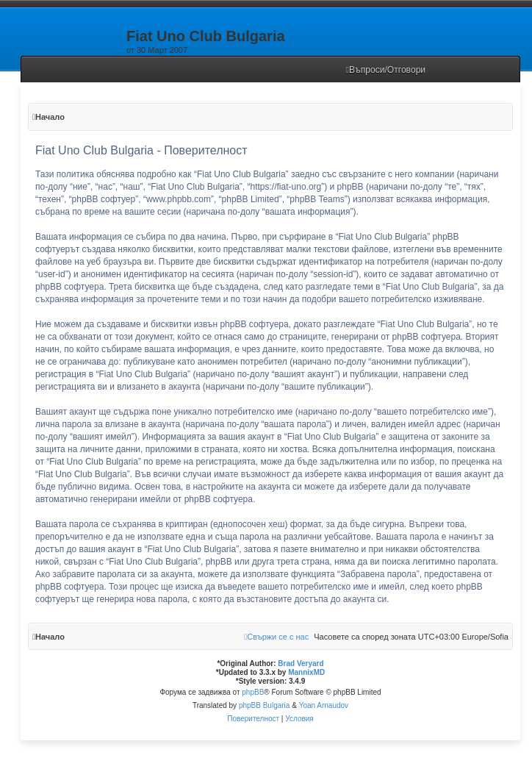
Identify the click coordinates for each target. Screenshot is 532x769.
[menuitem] (386, 70)
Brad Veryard (301, 664)
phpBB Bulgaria (265, 705)
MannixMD (306, 672)
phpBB (253, 692)
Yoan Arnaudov (324, 705)
